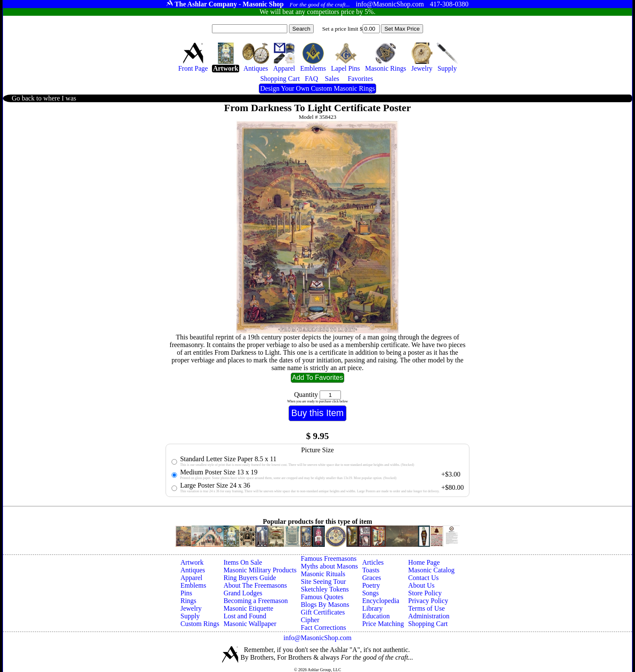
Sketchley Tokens (325, 589)
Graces (372, 578)
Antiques (193, 570)
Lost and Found (245, 616)
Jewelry (191, 608)
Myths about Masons (329, 566)
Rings (188, 601)
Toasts (371, 570)
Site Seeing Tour (323, 582)
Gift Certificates (323, 612)
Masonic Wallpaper (250, 624)
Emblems (193, 585)
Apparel (192, 578)
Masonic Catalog (431, 570)
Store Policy (425, 593)
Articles (373, 562)
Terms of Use (426, 608)
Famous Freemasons (329, 559)
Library (372, 608)
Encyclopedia (381, 601)
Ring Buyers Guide (250, 578)
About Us (421, 585)
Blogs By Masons (325, 605)
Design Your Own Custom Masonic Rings (317, 88)
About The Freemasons (255, 585)
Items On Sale (243, 562)
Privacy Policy (428, 601)
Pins (186, 593)
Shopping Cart (428, 624)
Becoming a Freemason (256, 601)
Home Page (424, 562)
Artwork (192, 562)
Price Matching (383, 624)
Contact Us (423, 578)
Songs (370, 593)
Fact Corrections (323, 627)
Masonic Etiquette (248, 608)
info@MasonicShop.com (317, 638)
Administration (429, 616)
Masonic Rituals (323, 574)
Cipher (310, 620)
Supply (190, 616)
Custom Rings (200, 624)
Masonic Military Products (260, 570)
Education (376, 616)
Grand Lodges (243, 593)
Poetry (371, 585)
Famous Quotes (322, 597)
